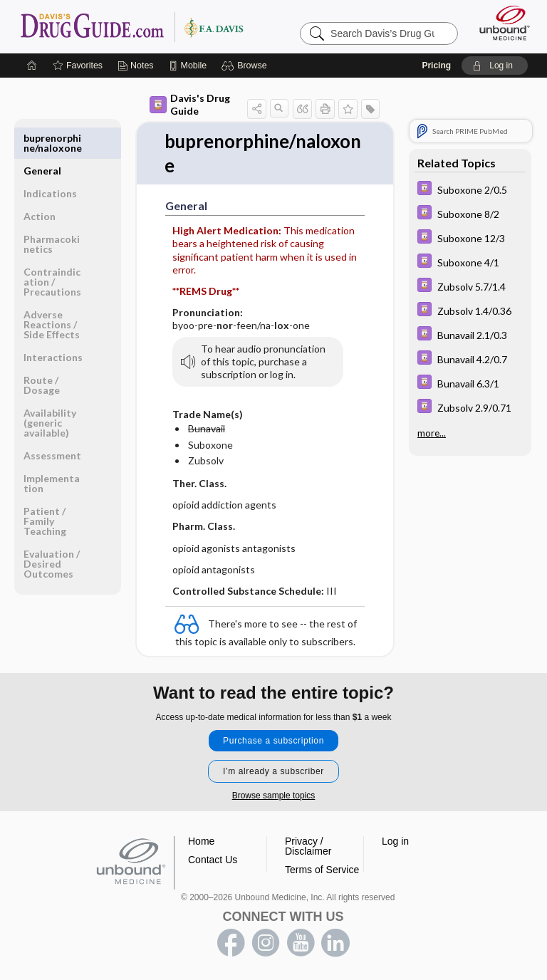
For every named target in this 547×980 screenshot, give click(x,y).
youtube (301, 943)
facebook (231, 943)
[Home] (32, 66)
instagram (266, 943)
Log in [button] (395, 841)
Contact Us (213, 860)
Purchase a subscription (273, 741)
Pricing (436, 66)
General (42, 138)
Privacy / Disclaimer (308, 846)
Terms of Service (322, 870)
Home (201, 841)
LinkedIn (335, 943)
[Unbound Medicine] (500, 23)
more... (432, 433)
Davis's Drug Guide (190, 104)
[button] (246, 66)
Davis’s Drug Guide (131, 26)
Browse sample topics (274, 796)
